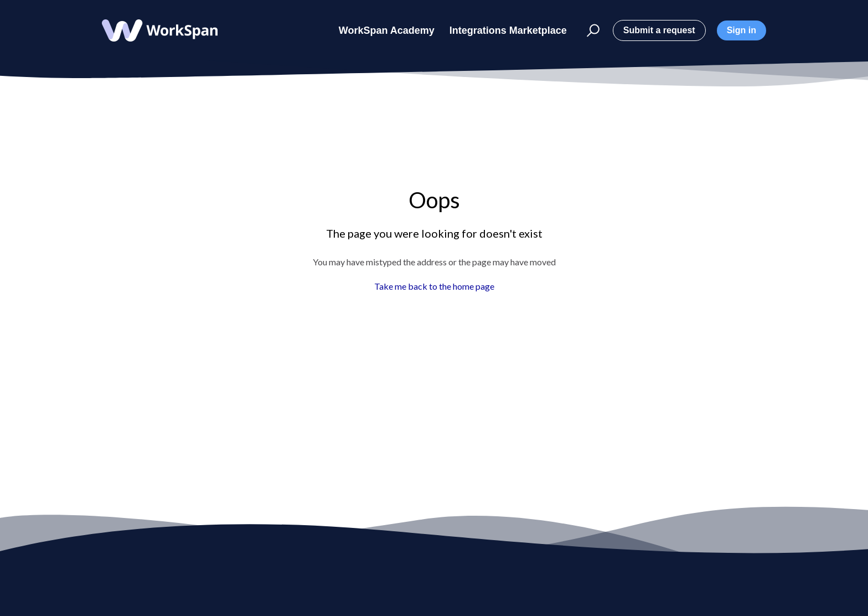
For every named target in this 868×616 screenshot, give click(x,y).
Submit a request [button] (659, 30)
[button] (587, 31)
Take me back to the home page (434, 286)
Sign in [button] (742, 30)
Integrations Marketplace (508, 30)
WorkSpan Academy (387, 30)
